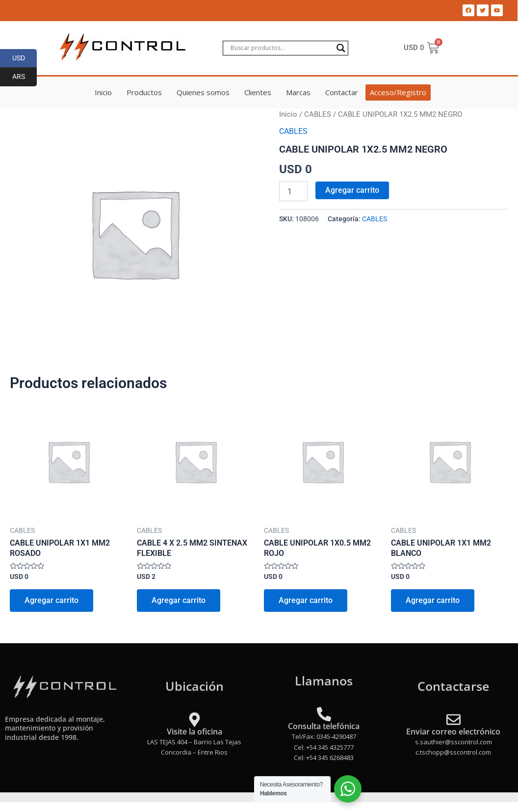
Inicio (103, 92)
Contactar (342, 92)
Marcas (298, 92)
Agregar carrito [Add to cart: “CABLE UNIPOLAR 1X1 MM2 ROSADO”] (52, 600)
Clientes (258, 92)
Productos (144, 92)
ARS (25, 77)
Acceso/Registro (398, 92)
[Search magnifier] (341, 48)
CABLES (318, 114)
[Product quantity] (293, 191)
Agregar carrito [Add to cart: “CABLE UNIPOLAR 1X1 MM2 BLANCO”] (433, 600)
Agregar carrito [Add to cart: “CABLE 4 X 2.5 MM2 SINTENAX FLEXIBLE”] (179, 600)
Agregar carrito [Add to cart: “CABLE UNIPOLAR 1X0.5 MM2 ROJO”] (306, 600)
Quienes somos (203, 92)
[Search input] (281, 48)
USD (25, 58)
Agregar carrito (352, 190)
